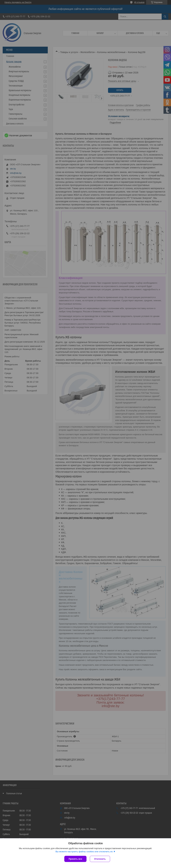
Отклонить (100, 859)
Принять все (75, 859)
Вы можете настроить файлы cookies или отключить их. (84, 852)
